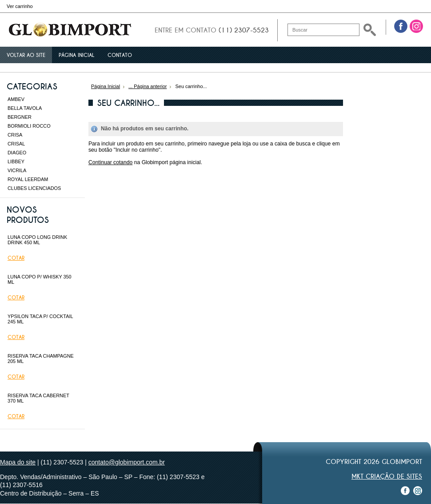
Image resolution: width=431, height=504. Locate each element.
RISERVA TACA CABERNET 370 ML (38, 398)
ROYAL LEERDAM (28, 179)
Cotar (16, 258)
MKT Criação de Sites (387, 476)
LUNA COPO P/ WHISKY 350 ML (40, 279)
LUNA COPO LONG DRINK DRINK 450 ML (37, 240)
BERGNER (20, 117)
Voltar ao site (26, 55)
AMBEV (16, 99)
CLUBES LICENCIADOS (34, 188)
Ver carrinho (20, 6)
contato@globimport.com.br (127, 462)
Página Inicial (106, 86)
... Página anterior (148, 86)
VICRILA (17, 170)
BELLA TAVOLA (25, 108)
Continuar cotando (110, 162)
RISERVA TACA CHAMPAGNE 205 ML (41, 359)
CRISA (15, 135)
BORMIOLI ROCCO (29, 126)
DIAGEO (17, 153)
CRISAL (16, 144)
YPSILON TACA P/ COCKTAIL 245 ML (40, 319)
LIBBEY (16, 161)
